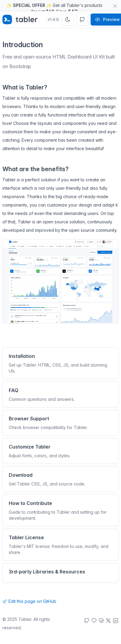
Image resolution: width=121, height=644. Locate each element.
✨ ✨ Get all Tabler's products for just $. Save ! (54, 7)
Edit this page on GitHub (29, 601)
